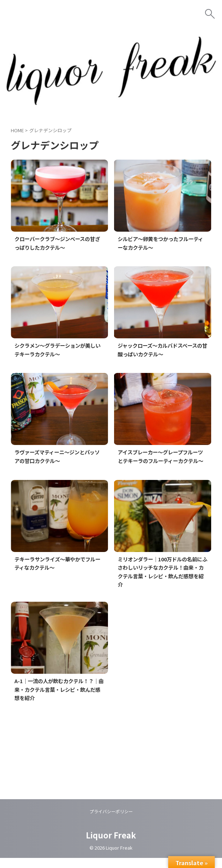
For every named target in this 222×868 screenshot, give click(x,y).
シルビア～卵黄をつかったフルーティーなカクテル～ (161, 243)
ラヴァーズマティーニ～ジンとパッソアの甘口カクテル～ (57, 457)
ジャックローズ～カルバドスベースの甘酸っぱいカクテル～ (160, 350)
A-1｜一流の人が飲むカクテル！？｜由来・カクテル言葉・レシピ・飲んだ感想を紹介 (59, 699)
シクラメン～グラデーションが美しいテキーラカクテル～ (58, 350)
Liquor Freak (111, 845)
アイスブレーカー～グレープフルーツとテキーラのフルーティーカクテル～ (161, 462)
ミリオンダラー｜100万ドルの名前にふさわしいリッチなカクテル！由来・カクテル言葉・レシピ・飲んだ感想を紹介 (160, 582)
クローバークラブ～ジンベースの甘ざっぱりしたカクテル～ (58, 243)
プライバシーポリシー (111, 821)
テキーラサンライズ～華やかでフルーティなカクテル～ (58, 573)
